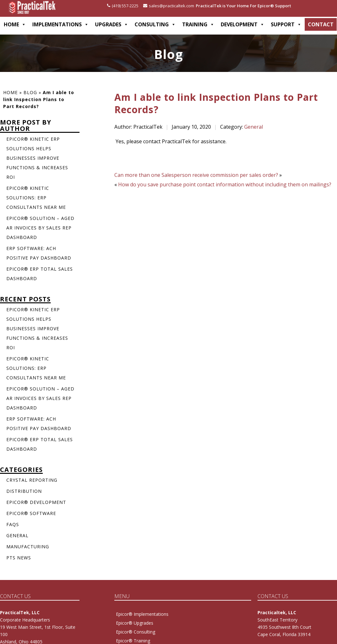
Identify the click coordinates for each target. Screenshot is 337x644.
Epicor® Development (36, 502)
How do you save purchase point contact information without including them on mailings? (225, 184)
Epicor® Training (133, 641)
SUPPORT (286, 24)
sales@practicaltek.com (169, 6)
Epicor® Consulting (136, 632)
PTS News (19, 558)
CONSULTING (155, 24)
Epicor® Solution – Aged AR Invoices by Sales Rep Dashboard (40, 228)
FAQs (13, 524)
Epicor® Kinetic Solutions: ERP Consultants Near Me (36, 198)
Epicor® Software (31, 513)
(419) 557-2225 (123, 6)
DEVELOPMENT (243, 24)
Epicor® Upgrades (135, 623)
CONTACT (321, 24)
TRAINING (198, 24)
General (254, 127)
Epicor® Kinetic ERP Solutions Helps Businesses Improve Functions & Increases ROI (37, 158)
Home (10, 92)
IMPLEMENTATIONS (60, 24)
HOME (15, 24)
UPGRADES (112, 24)
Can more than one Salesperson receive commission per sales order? (196, 175)
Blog (30, 92)
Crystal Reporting (32, 480)
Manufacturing (28, 547)
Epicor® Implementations (142, 614)
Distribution (24, 491)
